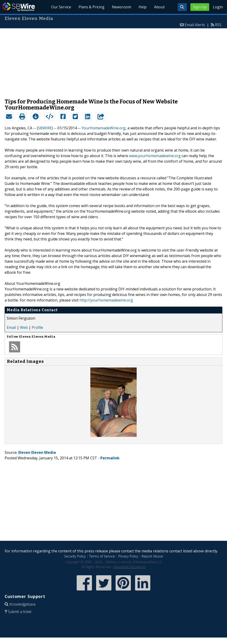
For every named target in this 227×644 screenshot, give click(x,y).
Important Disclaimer (130, 567)
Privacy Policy (128, 556)
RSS (218, 25)
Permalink (110, 458)
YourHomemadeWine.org (104, 128)
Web (24, 327)
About (159, 7)
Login (218, 7)
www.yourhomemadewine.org (155, 156)
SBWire (19, 7)
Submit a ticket (20, 612)
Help (143, 7)
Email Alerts (195, 25)
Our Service (61, 7)
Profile (37, 327)
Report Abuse (152, 556)
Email (11, 327)
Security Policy (75, 556)
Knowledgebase (22, 604)
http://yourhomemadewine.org (106, 300)
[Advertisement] (113, 61)
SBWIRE (45, 128)
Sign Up (200, 7)
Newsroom (121, 7)
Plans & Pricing (91, 7)
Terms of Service (102, 556)
